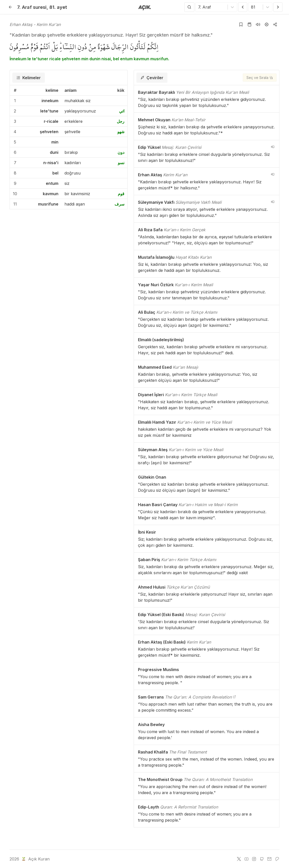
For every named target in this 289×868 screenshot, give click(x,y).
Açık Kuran (35, 859)
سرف (119, 204)
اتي (122, 111)
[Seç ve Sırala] (260, 78)
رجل (121, 121)
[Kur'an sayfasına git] (249, 24)
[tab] (29, 78)
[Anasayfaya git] (145, 7)
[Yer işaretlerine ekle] (241, 24)
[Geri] (10, 7)
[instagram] (254, 859)
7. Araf (32, 7)
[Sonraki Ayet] (278, 7)
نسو (121, 163)
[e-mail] (269, 859)
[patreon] (277, 859)
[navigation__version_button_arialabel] (273, 147)
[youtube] (246, 859)
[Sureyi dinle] (258, 24)
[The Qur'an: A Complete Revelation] (234, 697)
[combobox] (199, 7)
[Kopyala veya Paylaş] (275, 24)
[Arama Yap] (189, 7)
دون (121, 152)
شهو (121, 132)
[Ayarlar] (267, 24)
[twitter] (239, 859)
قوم (121, 194)
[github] (262, 859)
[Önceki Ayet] (243, 7)
